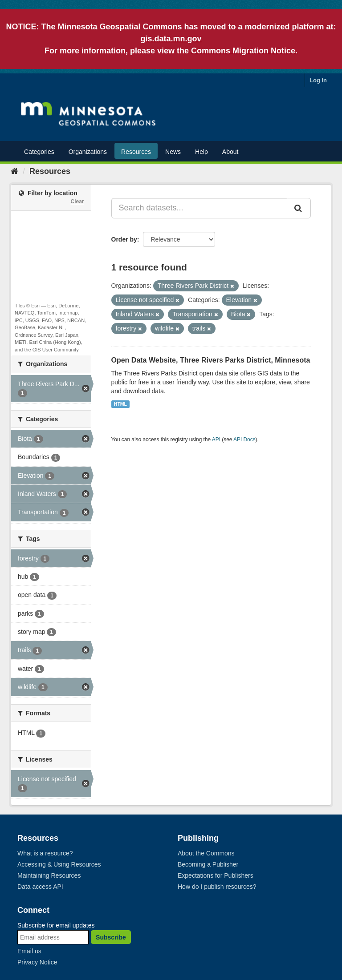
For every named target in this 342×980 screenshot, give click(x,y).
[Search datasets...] (199, 208)
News (173, 152)
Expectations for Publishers (216, 875)
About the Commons (206, 853)
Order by (124, 239)
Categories (39, 152)
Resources (136, 152)
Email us (29, 951)
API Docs (244, 440)
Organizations (88, 152)
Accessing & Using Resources (59, 864)
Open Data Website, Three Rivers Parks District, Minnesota (211, 360)
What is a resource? (45, 853)
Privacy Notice (37, 962)
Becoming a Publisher (208, 864)
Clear (77, 202)
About (230, 152)
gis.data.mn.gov (171, 39)
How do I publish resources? (217, 887)
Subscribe (111, 937)
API (216, 440)
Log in (318, 80)
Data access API (40, 887)
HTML (120, 404)
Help (202, 152)
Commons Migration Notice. (244, 51)
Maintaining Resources (49, 875)
